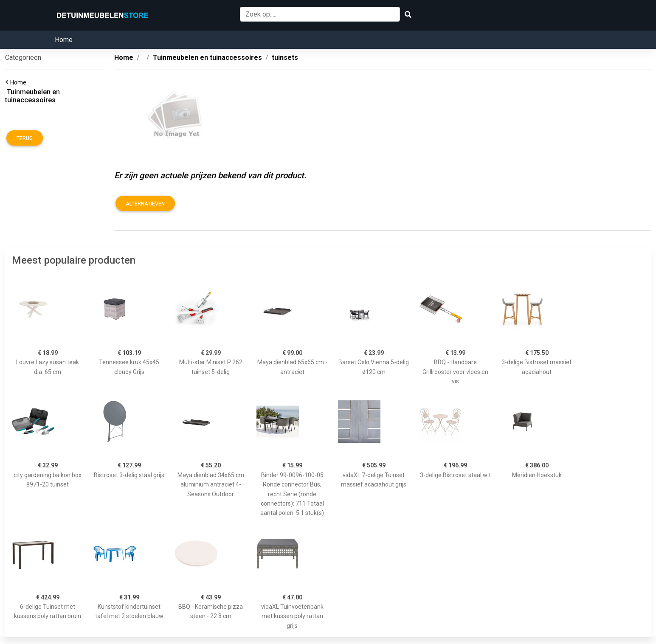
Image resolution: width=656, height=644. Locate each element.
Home (64, 40)
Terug (25, 138)
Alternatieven (145, 204)
